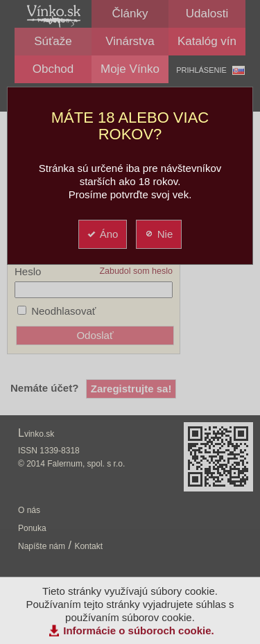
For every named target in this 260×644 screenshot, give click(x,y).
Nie (158, 234)
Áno (102, 234)
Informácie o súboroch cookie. (139, 630)
